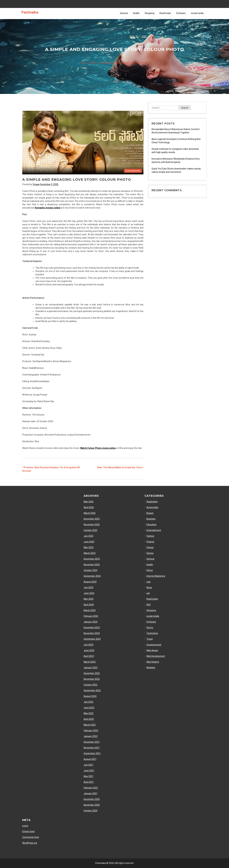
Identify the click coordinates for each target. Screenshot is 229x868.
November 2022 (92, 679)
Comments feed (31, 837)
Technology (152, 633)
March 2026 (90, 513)
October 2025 (90, 530)
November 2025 (92, 525)
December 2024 (92, 559)
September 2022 (92, 690)
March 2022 (90, 725)
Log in (25, 826)
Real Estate (165, 13)
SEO (149, 605)
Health (136, 13)
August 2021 (90, 759)
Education (151, 525)
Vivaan (36, 184)
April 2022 (89, 719)
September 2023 (92, 639)
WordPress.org (30, 843)
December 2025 (92, 519)
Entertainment (133, 171)
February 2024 (91, 616)
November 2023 (92, 633)
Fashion (150, 536)
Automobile (152, 507)
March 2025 (90, 553)
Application (152, 502)
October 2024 (90, 570)
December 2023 (92, 628)
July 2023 (88, 645)
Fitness (150, 547)
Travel (150, 639)
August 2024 (90, 582)
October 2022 (90, 685)
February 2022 (91, 731)
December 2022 (92, 673)
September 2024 (92, 576)
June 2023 (89, 650)
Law (149, 582)
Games (150, 553)
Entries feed (28, 831)
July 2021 (88, 765)
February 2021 (91, 788)
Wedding (151, 668)
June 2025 (89, 542)
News (149, 587)
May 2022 (89, 713)
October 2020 (90, 811)
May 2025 (89, 547)
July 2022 (88, 702)
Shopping (149, 13)
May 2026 (89, 502)
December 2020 (92, 799)
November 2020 (92, 805)
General (124, 13)
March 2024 (90, 610)
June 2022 (89, 708)
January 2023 (91, 668)
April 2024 (89, 605)
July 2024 (88, 587)
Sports (150, 628)
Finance (150, 542)
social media (197, 13)
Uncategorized (154, 645)
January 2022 (91, 736)
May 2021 (89, 776)
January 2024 (91, 622)
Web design (152, 650)
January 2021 (91, 793)
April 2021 (89, 782)
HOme (150, 570)
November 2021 (92, 748)
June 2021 (89, 771)
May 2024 (89, 599)
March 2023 (90, 662)
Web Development (156, 656)
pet (148, 593)
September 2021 (92, 753)
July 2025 (88, 536)
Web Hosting (153, 662)
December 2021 (92, 742)
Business (151, 519)
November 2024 (92, 565)
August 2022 (90, 696)
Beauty (150, 513)
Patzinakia (30, 12)
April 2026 (89, 507)
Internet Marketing (156, 576)
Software (181, 13)
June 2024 (89, 593)
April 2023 (89, 656)
